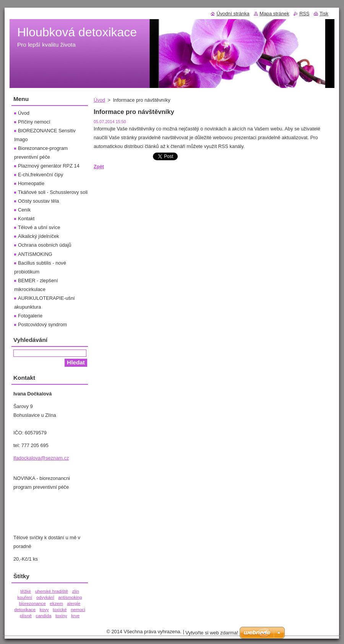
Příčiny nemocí (34, 122)
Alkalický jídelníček (38, 236)
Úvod (99, 100)
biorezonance (32, 603)
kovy (44, 609)
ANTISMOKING (35, 254)
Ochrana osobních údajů (45, 245)
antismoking (70, 597)
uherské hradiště (52, 591)
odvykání (45, 597)
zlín (76, 591)
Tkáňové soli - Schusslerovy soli (53, 192)
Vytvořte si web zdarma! (212, 633)
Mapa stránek (274, 14)
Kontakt (26, 219)
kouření (25, 597)
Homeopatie (31, 183)
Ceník (24, 210)
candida (44, 616)
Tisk (324, 14)
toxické (60, 609)
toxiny (61, 616)
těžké (26, 591)
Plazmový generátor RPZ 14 (49, 166)
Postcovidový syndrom (42, 324)
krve (75, 616)
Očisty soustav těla (38, 201)
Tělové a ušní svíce (39, 227)
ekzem (56, 603)
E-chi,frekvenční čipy (41, 175)
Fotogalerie (30, 316)
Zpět (99, 167)
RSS (304, 14)
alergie (74, 603)
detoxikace (25, 609)
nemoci (78, 609)
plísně (26, 616)
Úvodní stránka (233, 14)
